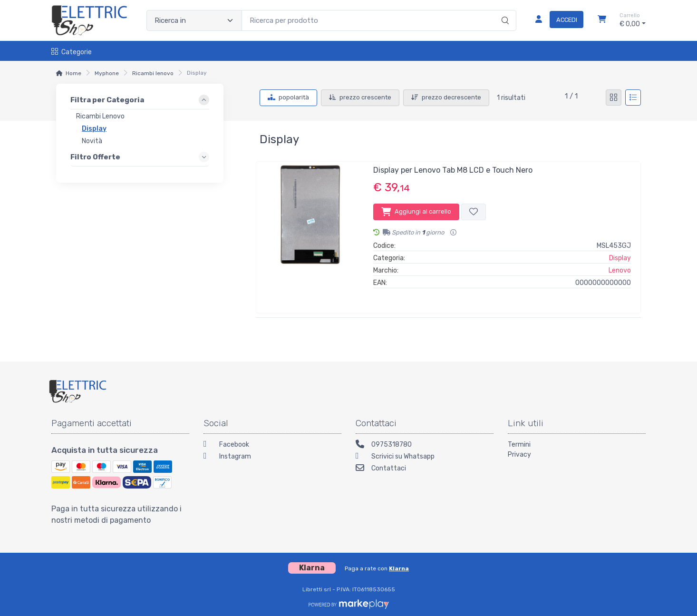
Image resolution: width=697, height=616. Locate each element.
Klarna (399, 568)
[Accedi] (556, 20)
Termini (519, 445)
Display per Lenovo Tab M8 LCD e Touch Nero (453, 170)
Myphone (107, 73)
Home (73, 73)
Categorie (72, 52)
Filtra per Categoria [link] (107, 100)
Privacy (519, 455)
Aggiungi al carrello (416, 212)
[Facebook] (272, 445)
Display (620, 258)
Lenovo (620, 270)
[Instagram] (272, 457)
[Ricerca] (504, 10)
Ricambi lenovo (153, 73)
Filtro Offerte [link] (95, 156)
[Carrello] (602, 20)
